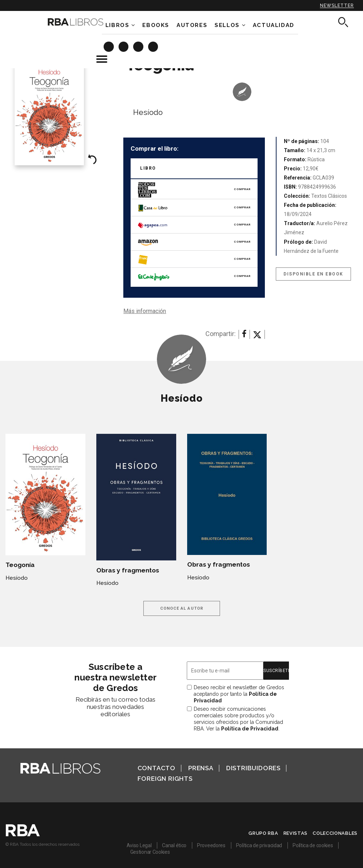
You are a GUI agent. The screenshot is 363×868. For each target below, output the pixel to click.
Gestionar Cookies (150, 852)
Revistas (296, 833)
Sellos (227, 25)
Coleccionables (335, 833)
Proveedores (211, 845)
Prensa (201, 768)
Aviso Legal (139, 845)
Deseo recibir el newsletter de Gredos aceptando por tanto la (239, 694)
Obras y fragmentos (128, 570)
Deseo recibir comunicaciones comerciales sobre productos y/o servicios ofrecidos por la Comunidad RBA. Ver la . (238, 719)
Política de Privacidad (250, 729)
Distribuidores (253, 768)
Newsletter (337, 5)
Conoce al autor (182, 608)
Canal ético (174, 845)
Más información (145, 311)
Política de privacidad (259, 845)
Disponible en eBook (313, 274)
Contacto (157, 768)
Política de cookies (313, 845)
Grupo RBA (263, 833)
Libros (117, 25)
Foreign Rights (165, 779)
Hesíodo (148, 112)
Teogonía (20, 565)
